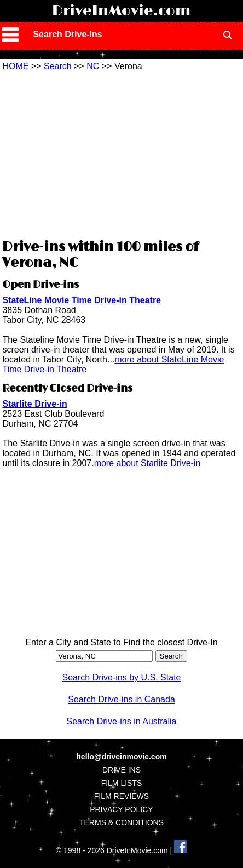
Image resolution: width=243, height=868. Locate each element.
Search (58, 66)
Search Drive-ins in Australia (122, 721)
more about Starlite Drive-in (147, 463)
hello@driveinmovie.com (121, 757)
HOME (15, 66)
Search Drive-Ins (67, 34)
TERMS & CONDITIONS (121, 822)
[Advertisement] (121, 154)
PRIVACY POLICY (121, 809)
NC (93, 66)
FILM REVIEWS (121, 796)
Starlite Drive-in (34, 404)
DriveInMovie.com (121, 11)
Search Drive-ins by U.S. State (122, 677)
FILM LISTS (122, 783)
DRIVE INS (121, 770)
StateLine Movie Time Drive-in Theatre (82, 300)
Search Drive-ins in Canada (121, 699)
